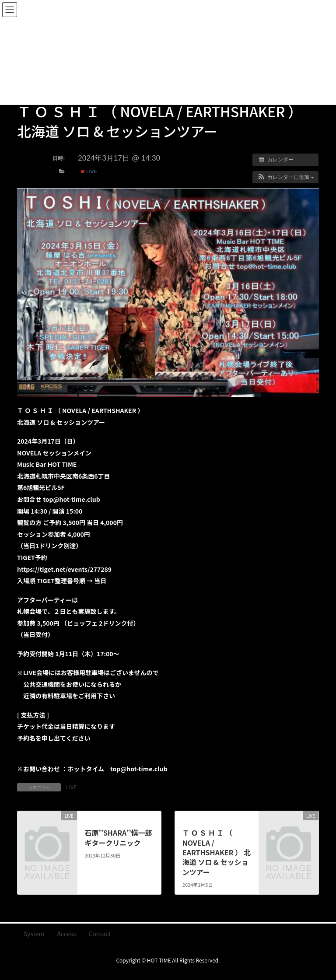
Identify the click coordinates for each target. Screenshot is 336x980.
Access (67, 934)
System (34, 934)
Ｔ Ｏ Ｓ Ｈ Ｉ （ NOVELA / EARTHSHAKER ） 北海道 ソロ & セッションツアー (217, 852)
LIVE (89, 171)
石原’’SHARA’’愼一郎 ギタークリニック (118, 837)
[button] (285, 177)
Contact (100, 934)
